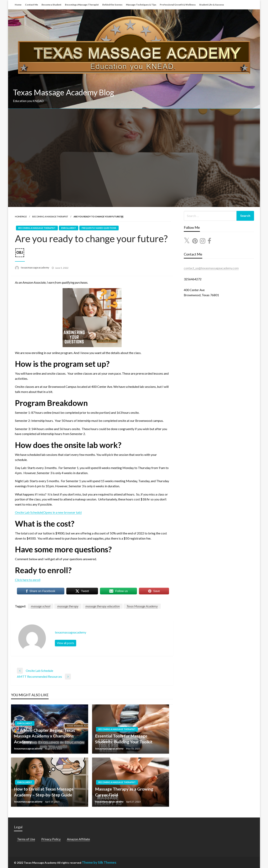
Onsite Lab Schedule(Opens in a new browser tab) (48, 512)
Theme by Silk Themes (99, 862)
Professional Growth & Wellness (178, 5)
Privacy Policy (51, 839)
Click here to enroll (28, 580)
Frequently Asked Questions (99, 228)
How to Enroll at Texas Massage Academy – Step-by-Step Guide (44, 792)
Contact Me (31, 5)
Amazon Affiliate (78, 839)
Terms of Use (26, 839)
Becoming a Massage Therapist (82, 5)
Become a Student (51, 5)
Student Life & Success (212, 5)
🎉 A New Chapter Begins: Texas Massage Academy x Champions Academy (44, 736)
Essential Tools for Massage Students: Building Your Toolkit (124, 739)
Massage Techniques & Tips (141, 5)
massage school (41, 606)
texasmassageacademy (35, 268)
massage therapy (68, 606)
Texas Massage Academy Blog (64, 92)
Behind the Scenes (112, 5)
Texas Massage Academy (142, 606)
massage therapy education (103, 606)
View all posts (66, 643)
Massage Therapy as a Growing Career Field (124, 792)
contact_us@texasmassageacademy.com (211, 268)
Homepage (21, 217)
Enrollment (69, 228)
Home (18, 5)
